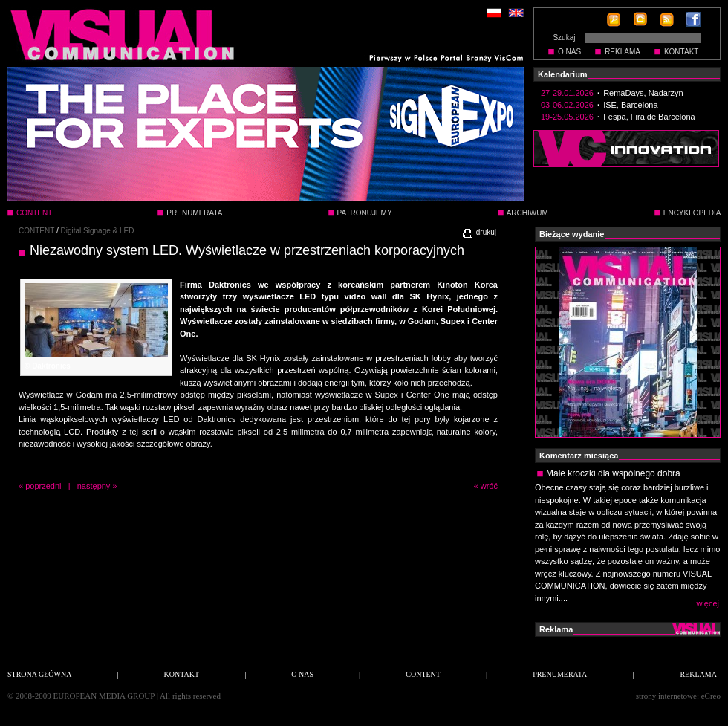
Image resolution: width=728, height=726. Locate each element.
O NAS (569, 52)
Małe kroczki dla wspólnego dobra (613, 473)
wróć (489, 486)
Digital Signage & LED (98, 231)
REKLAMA (623, 52)
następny (94, 486)
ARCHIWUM (527, 213)
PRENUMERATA (194, 213)
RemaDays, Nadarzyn (643, 93)
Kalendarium (563, 74)
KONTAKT (681, 52)
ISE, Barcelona (630, 105)
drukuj (479, 232)
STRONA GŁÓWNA (39, 674)
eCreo (711, 696)
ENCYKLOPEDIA (692, 213)
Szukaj (564, 38)
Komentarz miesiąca (579, 456)
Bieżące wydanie (572, 234)
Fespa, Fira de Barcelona (649, 117)
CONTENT (36, 231)
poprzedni (43, 486)
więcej (708, 603)
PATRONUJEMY (365, 213)
